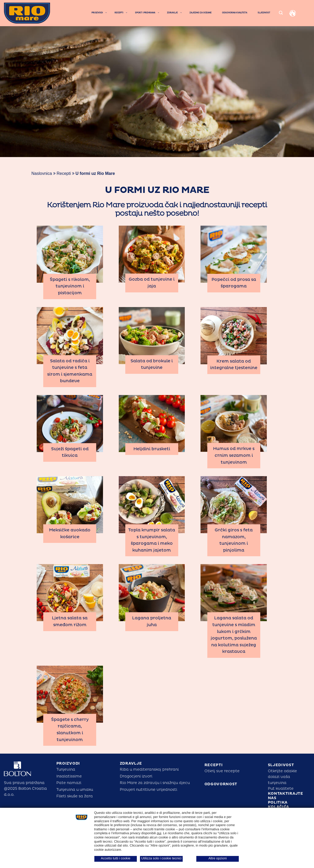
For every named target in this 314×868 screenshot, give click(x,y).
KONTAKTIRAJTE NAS (286, 796)
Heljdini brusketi (152, 449)
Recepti (64, 173)
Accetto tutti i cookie (116, 858)
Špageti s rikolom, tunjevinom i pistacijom (70, 286)
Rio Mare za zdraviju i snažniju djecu (155, 783)
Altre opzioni (218, 858)
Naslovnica (42, 173)
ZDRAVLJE (131, 763)
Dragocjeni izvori (136, 776)
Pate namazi (69, 783)
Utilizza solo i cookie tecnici (161, 858)
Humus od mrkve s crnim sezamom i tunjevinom (234, 455)
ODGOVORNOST (221, 784)
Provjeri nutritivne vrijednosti (148, 790)
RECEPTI (214, 765)
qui (159, 833)
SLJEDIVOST (281, 765)
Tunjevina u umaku (75, 790)
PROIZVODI (68, 763)
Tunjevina (66, 769)
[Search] (281, 13)
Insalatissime (69, 776)
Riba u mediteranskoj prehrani (149, 769)
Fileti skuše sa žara (75, 796)
